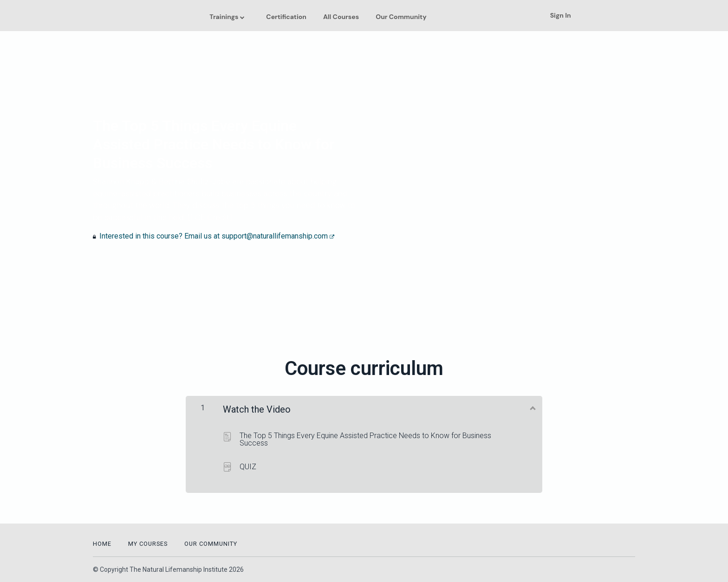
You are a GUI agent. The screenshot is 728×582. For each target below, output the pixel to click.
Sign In (561, 15)
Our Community (401, 17)
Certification (286, 17)
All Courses (341, 17)
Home (102, 544)
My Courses (148, 544)
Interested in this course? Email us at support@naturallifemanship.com (217, 236)
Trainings (224, 17)
